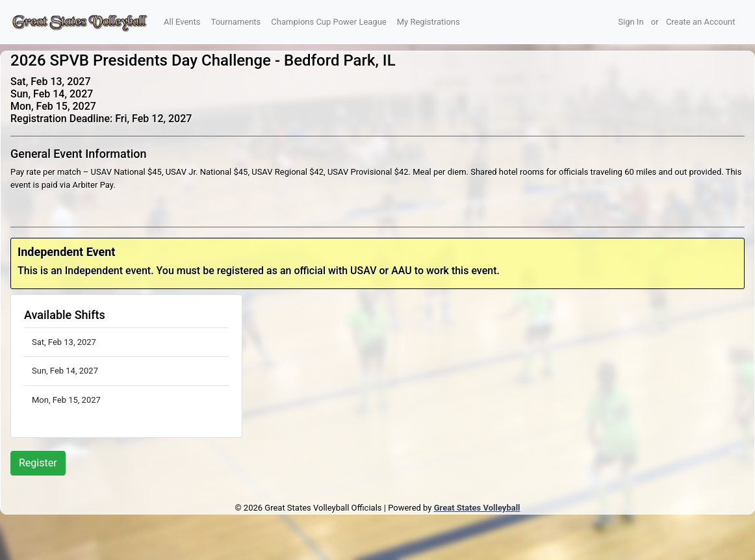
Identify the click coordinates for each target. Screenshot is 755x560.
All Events (182, 22)
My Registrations (429, 22)
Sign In (631, 22)
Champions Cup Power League (328, 22)
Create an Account (701, 22)
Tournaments (236, 22)
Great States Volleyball (477, 508)
